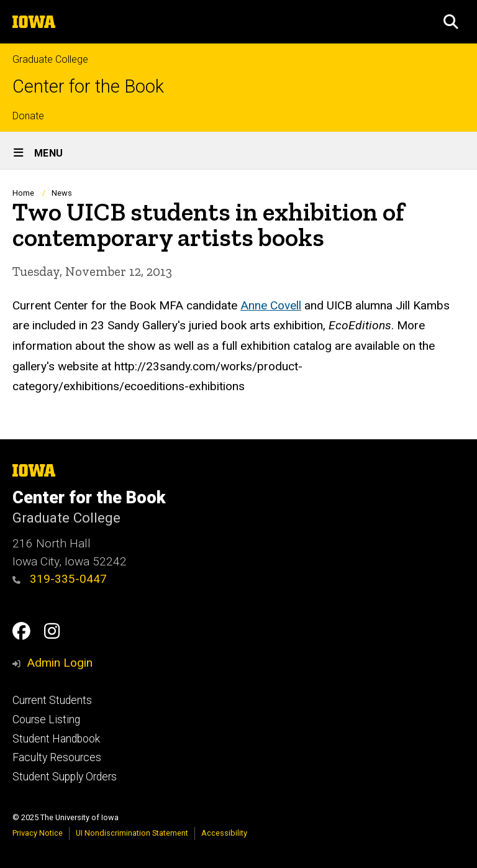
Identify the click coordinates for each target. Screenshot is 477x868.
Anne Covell (271, 305)
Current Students (52, 700)
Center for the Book (88, 87)
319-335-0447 (60, 579)
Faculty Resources (57, 757)
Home (23, 193)
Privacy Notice (38, 833)
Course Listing (46, 720)
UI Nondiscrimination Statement (132, 833)
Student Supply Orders (65, 777)
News (62, 193)
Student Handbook (56, 739)
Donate (28, 116)
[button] (451, 22)
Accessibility (224, 833)
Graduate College (50, 59)
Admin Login (60, 663)
